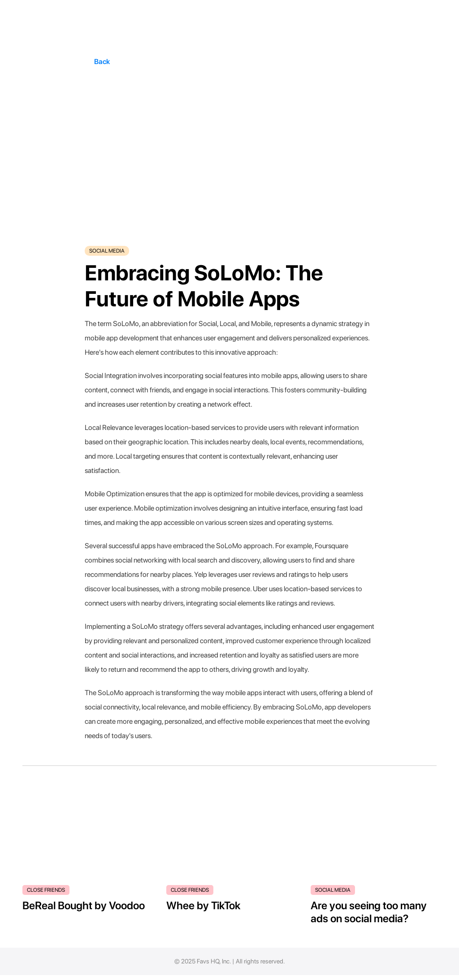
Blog (338, 966)
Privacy (361, 966)
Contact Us (417, 966)
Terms (386, 966)
